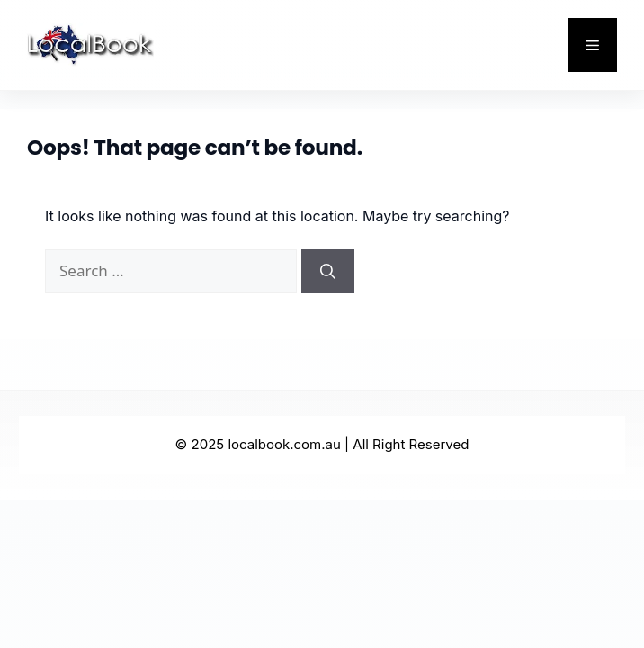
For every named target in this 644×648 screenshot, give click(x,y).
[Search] (328, 271)
